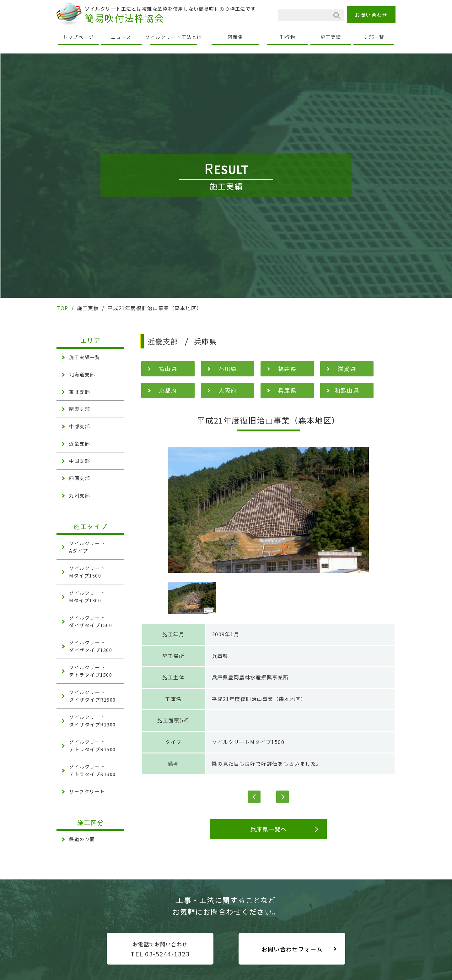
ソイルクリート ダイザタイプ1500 (91, 621)
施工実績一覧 (85, 357)
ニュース (121, 37)
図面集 (235, 37)
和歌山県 (347, 390)
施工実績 (331, 37)
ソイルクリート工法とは (174, 37)
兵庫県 (287, 390)
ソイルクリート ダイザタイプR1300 (92, 721)
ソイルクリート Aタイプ (87, 547)
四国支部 (79, 478)
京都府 (168, 390)
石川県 (228, 369)
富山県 (168, 369)
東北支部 (79, 392)
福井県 (287, 369)
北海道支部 (82, 374)
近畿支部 (79, 443)
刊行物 (288, 37)
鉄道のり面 (82, 839)
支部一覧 (374, 37)
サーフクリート (87, 791)
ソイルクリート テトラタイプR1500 (92, 745)
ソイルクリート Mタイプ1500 (87, 572)
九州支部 (79, 495)
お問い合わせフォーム (292, 949)
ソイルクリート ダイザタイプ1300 (91, 646)
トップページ (78, 37)
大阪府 (228, 390)
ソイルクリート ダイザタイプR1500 (92, 696)
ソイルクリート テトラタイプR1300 (92, 770)
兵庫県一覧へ (269, 829)
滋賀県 (347, 369)
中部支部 (79, 426)
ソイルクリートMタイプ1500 (248, 742)
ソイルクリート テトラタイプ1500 (91, 671)
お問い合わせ (371, 15)
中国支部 (79, 461)
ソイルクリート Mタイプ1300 (87, 597)
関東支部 (79, 409)
